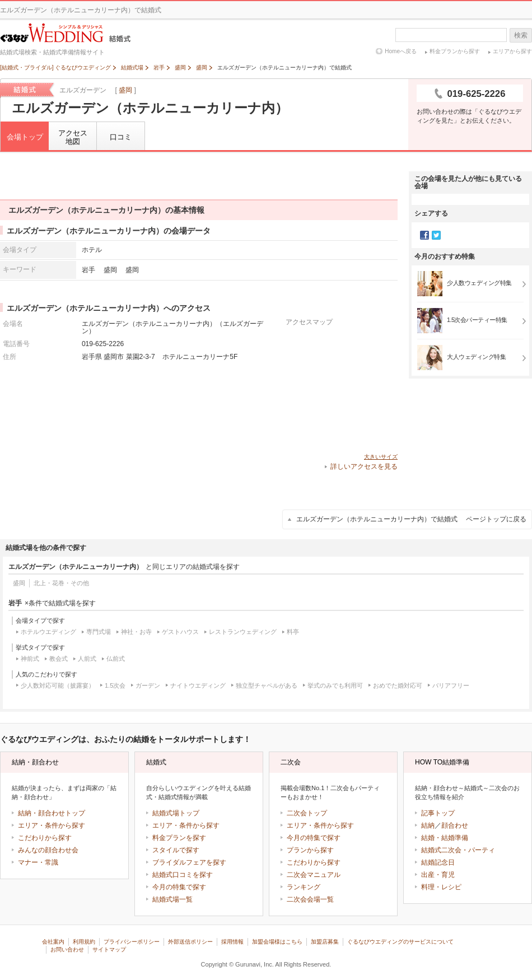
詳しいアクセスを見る (364, 466)
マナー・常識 (38, 862)
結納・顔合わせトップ (52, 813)
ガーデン (148, 685)
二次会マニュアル (314, 875)
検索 (521, 35)
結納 (428, 825)
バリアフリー (451, 685)
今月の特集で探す (179, 887)
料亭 (293, 632)
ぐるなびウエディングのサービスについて (400, 942)
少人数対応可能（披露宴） (58, 685)
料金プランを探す (179, 838)
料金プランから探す (455, 51)
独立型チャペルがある (267, 685)
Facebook (424, 235)
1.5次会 (115, 685)
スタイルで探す (176, 850)
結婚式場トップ (176, 813)
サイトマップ (109, 949)
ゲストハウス (180, 632)
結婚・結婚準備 (445, 838)
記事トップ (438, 813)
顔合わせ (455, 825)
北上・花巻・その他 (61, 583)
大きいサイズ (381, 457)
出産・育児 (438, 875)
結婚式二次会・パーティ (458, 850)
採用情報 (232, 942)
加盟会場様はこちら (277, 942)
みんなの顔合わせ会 (48, 850)
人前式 (87, 659)
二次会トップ (307, 813)
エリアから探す (512, 51)
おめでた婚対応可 (398, 685)
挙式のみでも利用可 (335, 685)
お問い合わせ (67, 949)
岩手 (88, 270)
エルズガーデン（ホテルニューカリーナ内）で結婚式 (411, 519)
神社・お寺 (136, 632)
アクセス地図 (73, 137)
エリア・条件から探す (52, 825)
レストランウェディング (243, 632)
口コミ (121, 137)
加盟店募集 (325, 942)
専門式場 (99, 632)
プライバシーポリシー (132, 942)
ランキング (304, 887)
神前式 (30, 659)
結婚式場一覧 (172, 899)
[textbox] (451, 35)
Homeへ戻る (401, 51)
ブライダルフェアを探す (189, 862)
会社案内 (53, 942)
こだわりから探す (45, 838)
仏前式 (116, 659)
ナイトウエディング (198, 685)
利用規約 (84, 942)
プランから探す (310, 850)
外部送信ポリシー (190, 942)
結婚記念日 (438, 862)
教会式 (59, 659)
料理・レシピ (441, 887)
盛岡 (125, 90)
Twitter (436, 235)
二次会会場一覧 (310, 899)
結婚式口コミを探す (183, 875)
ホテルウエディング (48, 632)
